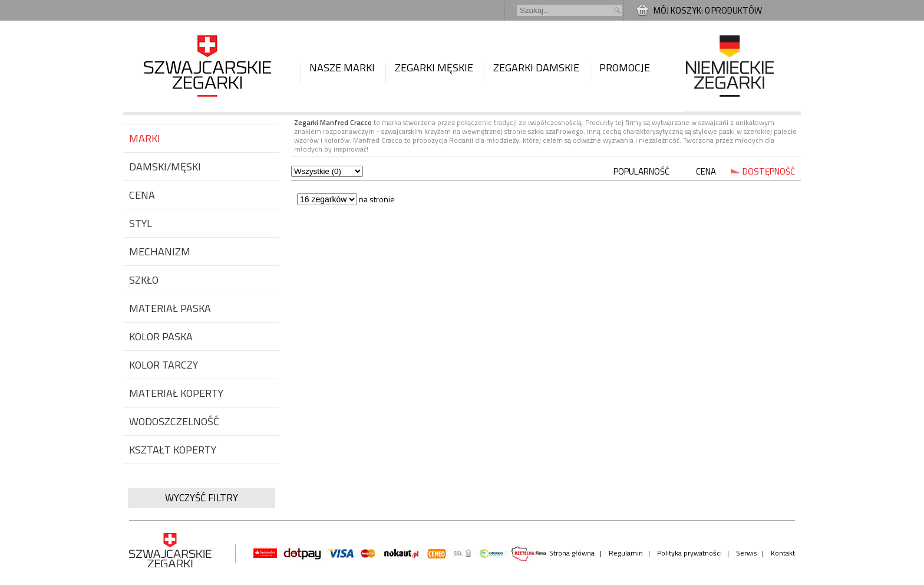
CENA (706, 171)
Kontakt (783, 553)
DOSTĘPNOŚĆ (769, 171)
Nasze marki (342, 68)
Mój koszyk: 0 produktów (708, 10)
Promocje (625, 68)
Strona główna (572, 553)
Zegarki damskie (536, 68)
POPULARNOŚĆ (641, 171)
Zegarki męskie (434, 68)
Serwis (746, 553)
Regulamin (626, 553)
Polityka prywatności (689, 553)
